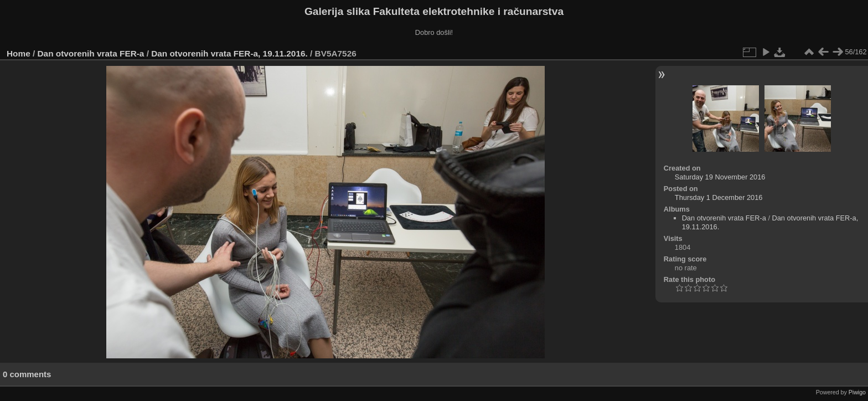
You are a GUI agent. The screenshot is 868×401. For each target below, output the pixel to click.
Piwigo (857, 392)
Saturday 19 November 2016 (720, 177)
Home (19, 53)
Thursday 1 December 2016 (719, 197)
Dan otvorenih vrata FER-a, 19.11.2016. (229, 53)
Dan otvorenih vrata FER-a (91, 53)
